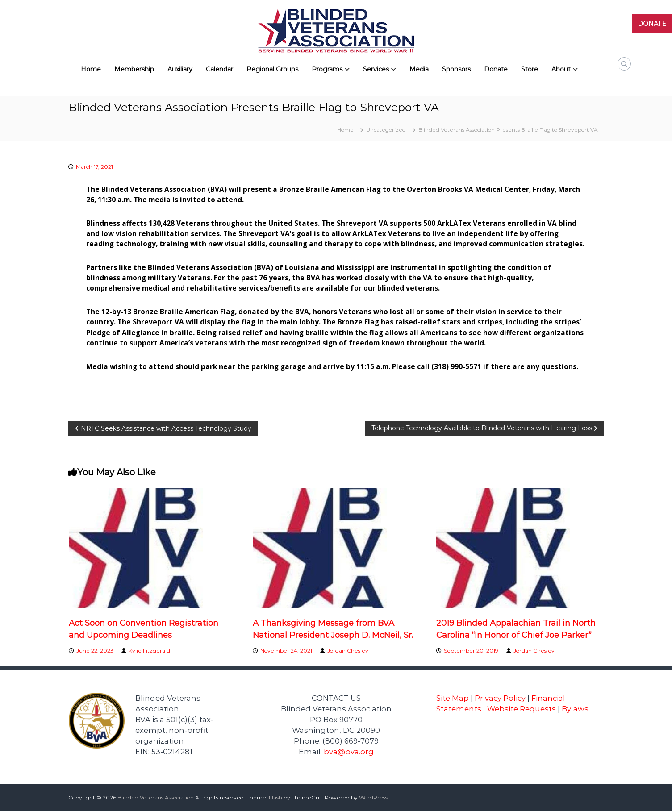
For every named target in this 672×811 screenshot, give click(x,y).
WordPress (373, 797)
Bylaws (575, 709)
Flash (275, 797)
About (561, 69)
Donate (496, 69)
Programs (327, 69)
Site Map (453, 698)
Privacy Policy (500, 698)
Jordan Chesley (348, 651)
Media (419, 69)
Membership (134, 69)
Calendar (219, 69)
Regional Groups (272, 69)
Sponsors (456, 69)
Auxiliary (180, 69)
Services (376, 69)
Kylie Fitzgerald (149, 651)
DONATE (652, 24)
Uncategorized (386, 130)
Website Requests (522, 709)
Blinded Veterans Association (156, 797)
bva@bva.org (349, 752)
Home (91, 69)
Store (530, 69)
